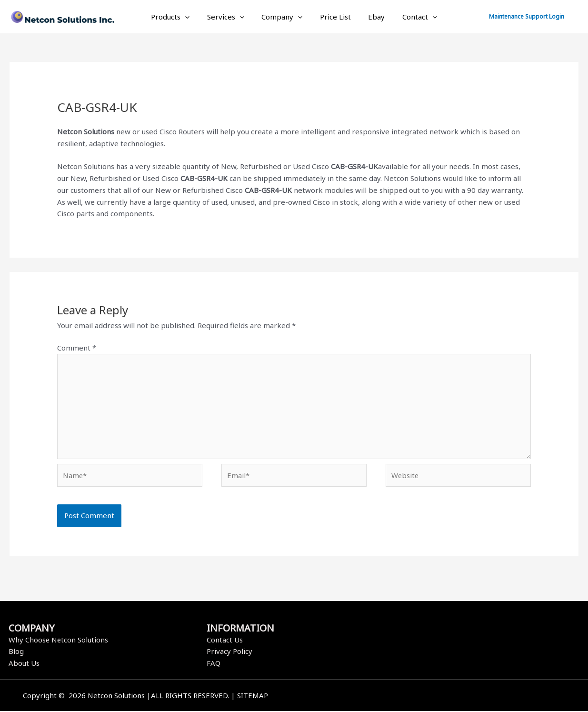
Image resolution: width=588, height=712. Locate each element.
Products (178, 17)
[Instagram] (457, 697)
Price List (334, 17)
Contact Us (225, 641)
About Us (24, 664)
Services (230, 17)
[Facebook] (429, 697)
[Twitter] (443, 697)
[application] (193, 17)
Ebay (372, 17)
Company (284, 17)
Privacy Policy (229, 652)
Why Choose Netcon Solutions (59, 641)
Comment (77, 348)
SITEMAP (253, 696)
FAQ (214, 664)
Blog (16, 652)
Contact (412, 17)
